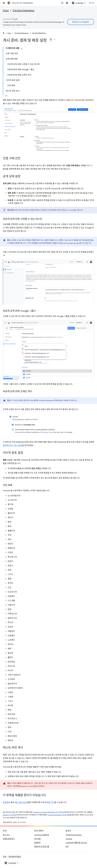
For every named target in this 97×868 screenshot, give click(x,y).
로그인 (92, 3)
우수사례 (37, 839)
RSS (67, 847)
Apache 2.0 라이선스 (10, 815)
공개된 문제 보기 (9, 839)
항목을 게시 (50, 802)
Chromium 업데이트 (42, 835)
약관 (4, 857)
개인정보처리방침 (15, 857)
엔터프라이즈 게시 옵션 (12, 445)
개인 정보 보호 (21, 802)
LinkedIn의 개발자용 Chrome (76, 843)
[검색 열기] (62, 3)
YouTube (69, 839)
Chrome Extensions (23, 11)
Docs (6, 11)
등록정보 (7, 802)
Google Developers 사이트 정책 (59, 815)
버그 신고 (6, 835)
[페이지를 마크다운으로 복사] (51, 39)
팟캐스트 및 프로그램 (42, 847)
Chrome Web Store (39, 33)
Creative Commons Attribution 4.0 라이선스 (49, 812)
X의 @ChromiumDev (74, 835)
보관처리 (37, 843)
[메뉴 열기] (4, 3)
